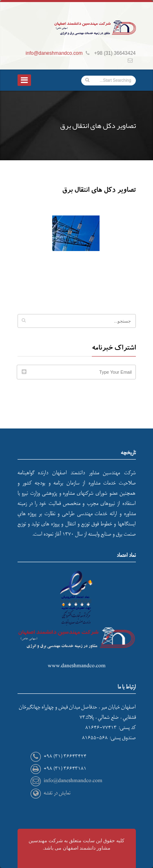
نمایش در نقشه (57, 793)
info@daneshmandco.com (54, 53)
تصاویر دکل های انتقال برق (99, 191)
